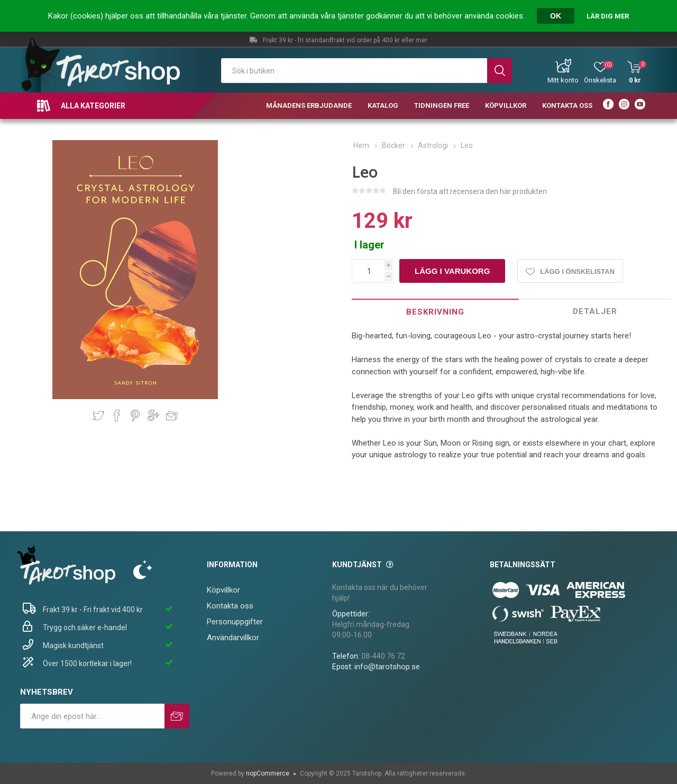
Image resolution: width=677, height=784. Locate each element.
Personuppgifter (235, 622)
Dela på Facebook (117, 416)
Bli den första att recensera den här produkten (470, 191)
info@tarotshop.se (387, 667)
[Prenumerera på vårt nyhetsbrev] (92, 716)
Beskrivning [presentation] (435, 312)
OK (556, 16)
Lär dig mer (608, 16)
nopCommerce (268, 773)
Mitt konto (563, 80)
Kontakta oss (230, 606)
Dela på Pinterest (135, 416)
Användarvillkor (233, 638)
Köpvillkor (223, 590)
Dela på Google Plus (153, 416)
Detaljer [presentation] (595, 311)
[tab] (435, 312)
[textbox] (354, 71)
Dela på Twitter (98, 416)
